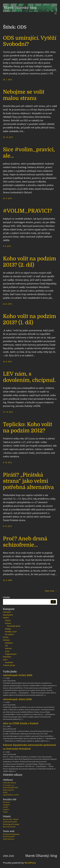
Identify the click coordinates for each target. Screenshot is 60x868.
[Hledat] (53, 602)
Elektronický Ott (8, 790)
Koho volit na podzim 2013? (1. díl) (30, 319)
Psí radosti (9, 634)
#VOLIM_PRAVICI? (27, 211)
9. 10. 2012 (7, 462)
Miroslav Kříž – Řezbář (11, 819)
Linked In (6, 809)
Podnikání (7, 657)
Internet (8, 648)
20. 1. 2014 (7, 80)
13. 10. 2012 (8, 412)
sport (5, 660)
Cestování (7, 612)
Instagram (6, 805)
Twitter (5, 812)
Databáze (9, 643)
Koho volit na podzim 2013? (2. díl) (30, 262)
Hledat (6, 597)
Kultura (8, 623)
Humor (8, 620)
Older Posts (51, 591)
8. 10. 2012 (7, 526)
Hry (6, 646)
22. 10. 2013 (8, 137)
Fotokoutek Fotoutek (10, 822)
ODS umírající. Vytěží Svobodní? (30, 41)
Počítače (6, 640)
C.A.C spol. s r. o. (9, 785)
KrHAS (5, 792)
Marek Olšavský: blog (20, 8)
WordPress (30, 863)
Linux (7, 651)
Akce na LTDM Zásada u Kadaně (21, 723)
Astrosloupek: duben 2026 (17, 699)
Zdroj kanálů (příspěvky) (11, 834)
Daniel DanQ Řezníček (11, 787)
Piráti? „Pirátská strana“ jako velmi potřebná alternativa (28, 481)
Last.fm (6, 807)
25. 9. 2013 (7, 198)
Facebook (6, 802)
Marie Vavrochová (9, 827)
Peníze (6, 637)
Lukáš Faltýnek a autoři (11, 795)
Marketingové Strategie (11, 824)
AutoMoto (9, 662)
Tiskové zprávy (9, 665)
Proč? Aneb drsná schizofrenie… (25, 542)
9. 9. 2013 (7, 246)
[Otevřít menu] (56, 13)
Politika (8, 629)
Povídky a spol (11, 632)
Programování (11, 654)
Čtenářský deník (14, 626)
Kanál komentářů (9, 836)
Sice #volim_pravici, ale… (29, 153)
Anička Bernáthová (9, 783)
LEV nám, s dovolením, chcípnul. (29, 377)
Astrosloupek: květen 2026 (18, 675)
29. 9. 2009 (7, 580)
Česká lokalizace (9, 839)
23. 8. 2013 (7, 362)
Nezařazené (8, 615)
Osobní (6, 618)
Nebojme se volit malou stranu (24, 95)
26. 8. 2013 (7, 304)
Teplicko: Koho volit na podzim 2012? (28, 427)
